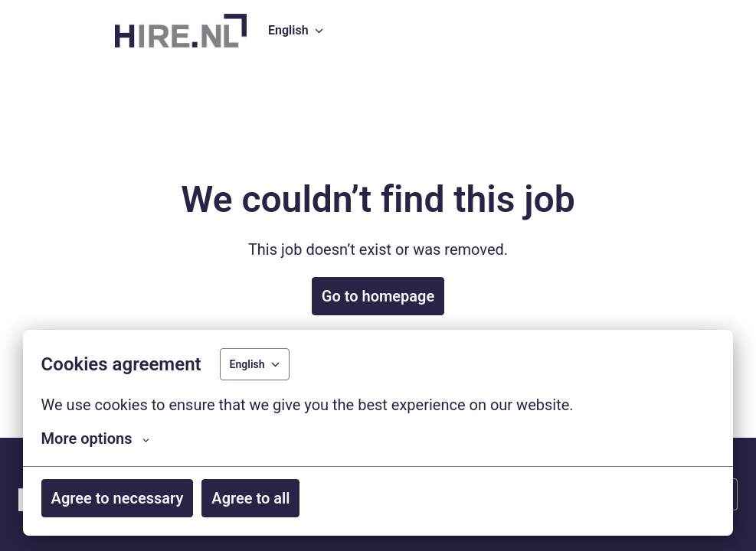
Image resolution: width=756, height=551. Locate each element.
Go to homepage (378, 296)
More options (96, 439)
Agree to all (250, 498)
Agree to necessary (118, 498)
